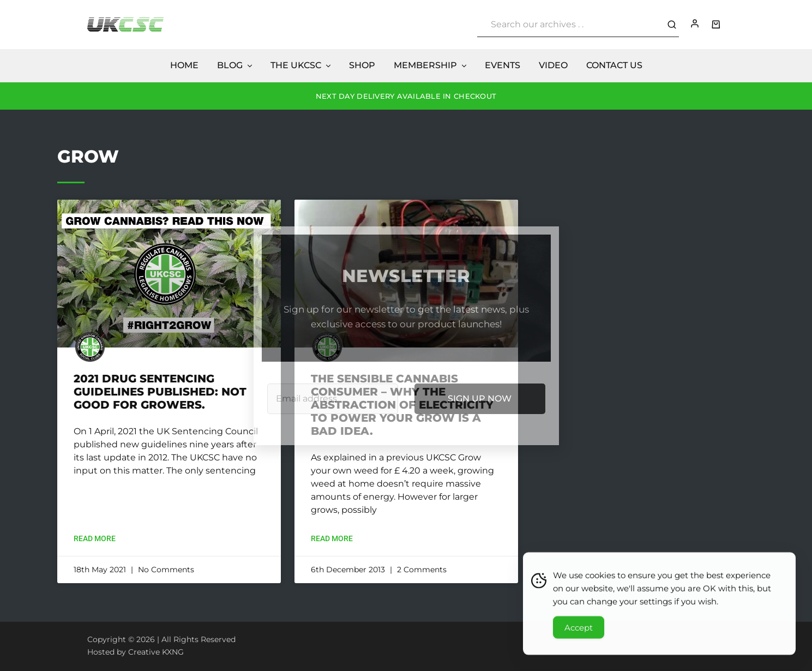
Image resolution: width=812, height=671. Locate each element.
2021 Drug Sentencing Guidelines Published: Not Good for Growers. (160, 392)
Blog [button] (235, 65)
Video (553, 65)
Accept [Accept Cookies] (579, 630)
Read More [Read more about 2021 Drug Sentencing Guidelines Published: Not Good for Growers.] (95, 538)
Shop (362, 65)
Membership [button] (431, 65)
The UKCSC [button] (301, 65)
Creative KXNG (156, 652)
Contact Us (614, 65)
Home (184, 65)
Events (503, 65)
